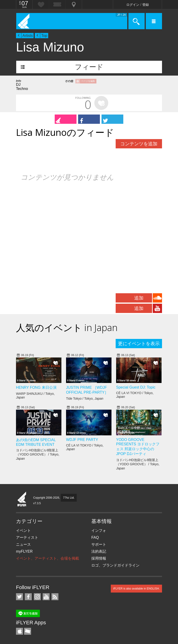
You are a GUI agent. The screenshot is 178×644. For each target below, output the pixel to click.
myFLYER (24, 551)
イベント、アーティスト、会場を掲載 (48, 558)
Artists (28, 36)
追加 (139, 298)
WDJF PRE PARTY (82, 440)
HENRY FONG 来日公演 (36, 387)
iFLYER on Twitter (19, 597)
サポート (99, 544)
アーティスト (27, 537)
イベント (23, 531)
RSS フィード (55, 597)
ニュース (23, 544)
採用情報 (99, 558)
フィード (89, 67)
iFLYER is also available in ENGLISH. (136, 589)
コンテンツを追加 (139, 144)
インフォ (99, 531)
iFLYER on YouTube (46, 597)
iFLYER (22, 499)
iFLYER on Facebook (28, 597)
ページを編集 (88, 81)
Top (44, 36)
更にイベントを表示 (139, 344)
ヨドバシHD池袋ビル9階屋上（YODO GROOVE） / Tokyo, (38, 454)
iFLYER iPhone (19, 631)
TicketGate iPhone (28, 631)
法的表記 (99, 551)
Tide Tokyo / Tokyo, (85, 399)
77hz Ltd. (69, 498)
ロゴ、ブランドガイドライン (115, 565)
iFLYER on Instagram (37, 597)
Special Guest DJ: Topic (136, 387)
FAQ (95, 537)
